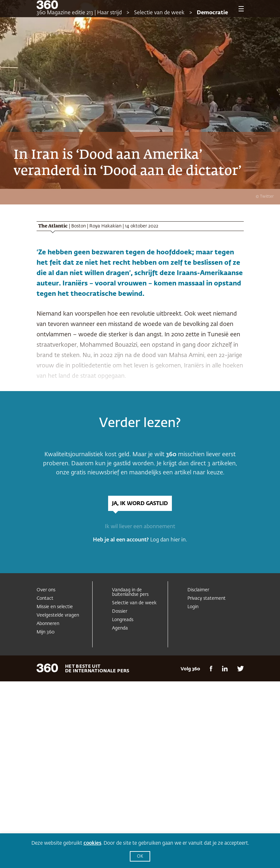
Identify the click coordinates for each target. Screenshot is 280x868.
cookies (92, 843)
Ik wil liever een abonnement (140, 527)
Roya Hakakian (105, 226)
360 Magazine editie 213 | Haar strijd (79, 13)
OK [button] (140, 856)
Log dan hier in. (169, 540)
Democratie (212, 13)
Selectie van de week (159, 13)
